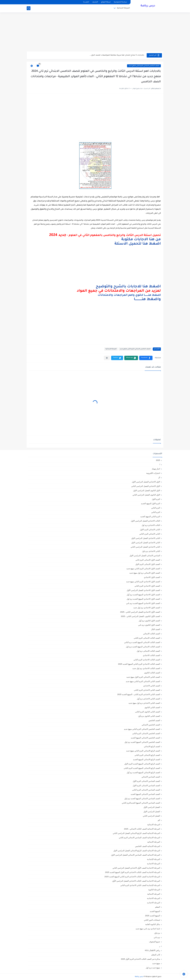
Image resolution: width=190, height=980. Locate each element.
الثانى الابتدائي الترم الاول (150, 529)
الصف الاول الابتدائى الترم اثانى (148, 560)
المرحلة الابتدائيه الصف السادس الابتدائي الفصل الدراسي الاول (136, 855)
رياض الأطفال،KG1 (152, 950)
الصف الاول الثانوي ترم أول (149, 621)
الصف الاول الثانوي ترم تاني (149, 625)
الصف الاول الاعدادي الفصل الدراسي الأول (143, 590)
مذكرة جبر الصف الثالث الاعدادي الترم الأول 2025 (140, 959)
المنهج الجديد (155, 911)
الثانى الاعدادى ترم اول (151, 551)
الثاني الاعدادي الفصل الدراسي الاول (146, 542)
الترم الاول (156, 499)
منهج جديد (156, 963)
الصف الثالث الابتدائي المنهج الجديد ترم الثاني (142, 642)
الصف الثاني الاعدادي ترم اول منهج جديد (144, 703)
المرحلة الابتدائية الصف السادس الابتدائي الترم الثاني (139, 838)
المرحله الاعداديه (154, 903)
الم (159, 820)
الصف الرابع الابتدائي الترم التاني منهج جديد (143, 751)
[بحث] (29, 8)
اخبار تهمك (156, 469)
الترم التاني (156, 508)
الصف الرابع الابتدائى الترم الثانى (147, 755)
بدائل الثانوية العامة (153, 924)
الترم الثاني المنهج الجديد (150, 516)
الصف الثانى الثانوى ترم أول (149, 716)
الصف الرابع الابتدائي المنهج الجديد (147, 759)
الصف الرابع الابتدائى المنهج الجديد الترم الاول (142, 764)
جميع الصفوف (155, 942)
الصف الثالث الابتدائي (152, 634)
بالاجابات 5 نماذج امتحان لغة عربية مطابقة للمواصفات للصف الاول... (117, 55)
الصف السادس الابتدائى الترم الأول (146, 781)
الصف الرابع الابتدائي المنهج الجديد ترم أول (143, 772)
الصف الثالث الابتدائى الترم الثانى (147, 638)
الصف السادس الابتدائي (151, 777)
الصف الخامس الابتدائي (151, 725)
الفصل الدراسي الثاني (151, 816)
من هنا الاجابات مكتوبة (141, 240)
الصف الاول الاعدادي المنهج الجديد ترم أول (143, 595)
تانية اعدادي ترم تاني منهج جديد (148, 929)
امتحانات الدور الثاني (152, 920)
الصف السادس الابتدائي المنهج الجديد (145, 794)
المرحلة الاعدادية (154, 864)
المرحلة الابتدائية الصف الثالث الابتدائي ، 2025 (142, 829)
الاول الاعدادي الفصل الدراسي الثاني (146, 486)
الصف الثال (156, 629)
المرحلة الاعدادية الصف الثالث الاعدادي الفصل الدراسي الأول (136, 881)
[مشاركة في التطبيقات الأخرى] (107, 358)
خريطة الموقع (106, 2)
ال (159, 477)
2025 (158, 460)
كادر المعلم (156, 955)
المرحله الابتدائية (154, 894)
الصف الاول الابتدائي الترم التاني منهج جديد (143, 569)
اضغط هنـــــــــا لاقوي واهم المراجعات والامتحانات (129, 295)
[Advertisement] (95, 32)
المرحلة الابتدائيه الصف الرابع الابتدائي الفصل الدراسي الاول (137, 851)
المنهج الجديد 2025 (153, 916)
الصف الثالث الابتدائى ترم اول (148, 651)
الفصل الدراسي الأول (152, 807)
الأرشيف (95, 2)
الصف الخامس (154, 720)
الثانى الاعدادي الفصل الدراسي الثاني (145, 547)
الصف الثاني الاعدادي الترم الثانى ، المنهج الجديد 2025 (139, 694)
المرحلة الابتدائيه (154, 842)
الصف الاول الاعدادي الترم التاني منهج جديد (143, 582)
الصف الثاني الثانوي (152, 707)
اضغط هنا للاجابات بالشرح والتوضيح (128, 287)
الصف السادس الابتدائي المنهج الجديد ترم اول (142, 798)
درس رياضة (148, 6)
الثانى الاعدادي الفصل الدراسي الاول (146, 538)
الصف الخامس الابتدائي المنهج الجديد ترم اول (142, 742)
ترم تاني (157, 937)
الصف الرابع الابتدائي (152, 746)
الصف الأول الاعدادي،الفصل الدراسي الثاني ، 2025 (140, 612)
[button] (146, 358)
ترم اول (157, 933)
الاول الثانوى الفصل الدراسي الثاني (146, 495)
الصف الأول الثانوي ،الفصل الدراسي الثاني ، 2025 (140, 616)
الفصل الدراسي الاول (152, 811)
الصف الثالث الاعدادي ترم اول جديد (146, 668)
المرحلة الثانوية (154, 890)
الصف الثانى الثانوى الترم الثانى (148, 712)
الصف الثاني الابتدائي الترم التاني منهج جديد (143, 681)
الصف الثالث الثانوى (152, 673)
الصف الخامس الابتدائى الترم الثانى (146, 733)
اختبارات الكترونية (153, 473)
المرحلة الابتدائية (123, 8)
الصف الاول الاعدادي (152, 577)
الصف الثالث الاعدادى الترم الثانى (147, 660)
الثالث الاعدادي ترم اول (151, 525)
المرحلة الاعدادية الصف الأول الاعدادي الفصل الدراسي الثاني (136, 868)
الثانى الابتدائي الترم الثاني (150, 534)
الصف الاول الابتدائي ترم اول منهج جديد (145, 573)
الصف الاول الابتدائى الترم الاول (148, 564)
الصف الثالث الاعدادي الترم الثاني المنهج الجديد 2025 (139, 664)
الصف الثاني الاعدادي (152, 686)
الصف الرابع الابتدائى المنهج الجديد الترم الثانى (142, 768)
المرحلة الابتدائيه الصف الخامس (148, 846)
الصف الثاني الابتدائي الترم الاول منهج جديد (143, 677)
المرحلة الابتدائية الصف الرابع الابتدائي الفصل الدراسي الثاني (136, 833)
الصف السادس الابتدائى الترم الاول (146, 785)
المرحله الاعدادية (154, 898)
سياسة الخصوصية (120, 2)
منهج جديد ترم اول (153, 968)
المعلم (158, 907)
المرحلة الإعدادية (154, 859)
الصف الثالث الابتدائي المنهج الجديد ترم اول (143, 647)
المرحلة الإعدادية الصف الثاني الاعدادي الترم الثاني (140, 885)
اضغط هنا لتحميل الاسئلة (138, 244)
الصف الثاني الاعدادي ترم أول (148, 699)
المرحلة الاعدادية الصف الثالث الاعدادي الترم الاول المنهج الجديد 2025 (133, 872)
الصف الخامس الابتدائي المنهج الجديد (145, 738)
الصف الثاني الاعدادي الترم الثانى (147, 690)
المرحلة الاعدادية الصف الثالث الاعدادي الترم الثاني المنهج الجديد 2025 (132, 877)
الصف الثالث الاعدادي (152, 655)
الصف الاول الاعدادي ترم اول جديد (147, 608)
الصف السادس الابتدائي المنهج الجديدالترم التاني (141, 803)
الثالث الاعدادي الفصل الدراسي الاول (145, 521)
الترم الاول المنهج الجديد (151, 503)
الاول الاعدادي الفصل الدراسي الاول (146, 482)
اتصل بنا (86, 2)
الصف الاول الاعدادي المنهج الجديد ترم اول (143, 599)
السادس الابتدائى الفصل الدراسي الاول (145, 556)
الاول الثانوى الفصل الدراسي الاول (147, 490)
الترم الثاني (156, 512)
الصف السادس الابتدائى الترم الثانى (146, 790)
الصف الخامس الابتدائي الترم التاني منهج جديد (144, 66)
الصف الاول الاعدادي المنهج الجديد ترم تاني (143, 603)
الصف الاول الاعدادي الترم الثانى (147, 586)
